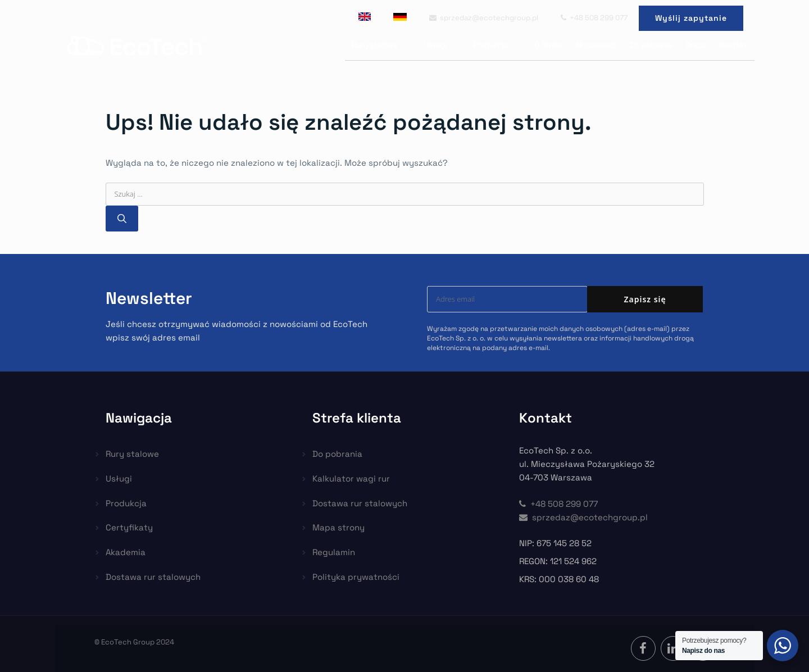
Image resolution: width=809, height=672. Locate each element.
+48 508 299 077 (594, 18)
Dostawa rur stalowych (153, 577)
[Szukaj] (122, 219)
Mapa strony (338, 527)
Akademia (126, 552)
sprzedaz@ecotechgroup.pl (484, 18)
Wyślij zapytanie (691, 18)
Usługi (445, 45)
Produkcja (500, 45)
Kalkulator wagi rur (351, 478)
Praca (696, 45)
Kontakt (733, 45)
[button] (22, 650)
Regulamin (334, 552)
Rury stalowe (385, 45)
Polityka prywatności (356, 577)
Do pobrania (651, 45)
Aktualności (596, 45)
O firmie (548, 45)
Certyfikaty (129, 527)
